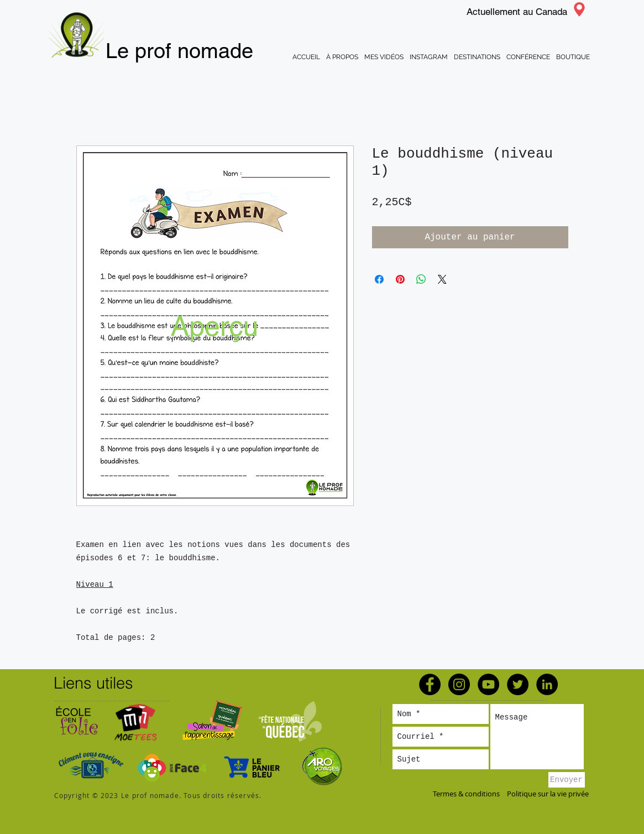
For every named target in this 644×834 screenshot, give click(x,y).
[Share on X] (442, 279)
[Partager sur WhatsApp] (421, 279)
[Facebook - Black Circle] (430, 684)
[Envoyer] (567, 780)
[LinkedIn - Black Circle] (547, 684)
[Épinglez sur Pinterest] (400, 279)
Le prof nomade (179, 51)
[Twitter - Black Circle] (518, 684)
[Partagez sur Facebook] (379, 279)
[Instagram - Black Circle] (459, 684)
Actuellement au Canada (517, 12)
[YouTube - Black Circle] (488, 684)
